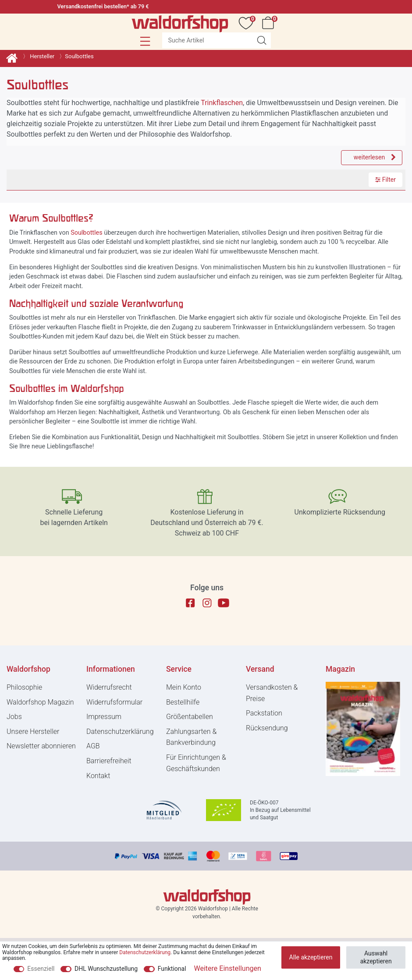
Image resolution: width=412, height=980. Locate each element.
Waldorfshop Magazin (40, 702)
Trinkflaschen (222, 103)
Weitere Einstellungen (228, 968)
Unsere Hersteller (33, 731)
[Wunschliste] (248, 23)
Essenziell (41, 969)
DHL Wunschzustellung (106, 969)
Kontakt (98, 776)
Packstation (264, 713)
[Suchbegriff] (207, 40)
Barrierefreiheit (109, 761)
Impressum (104, 717)
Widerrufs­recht (109, 687)
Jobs (14, 717)
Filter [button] (385, 180)
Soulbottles (86, 233)
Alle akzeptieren (311, 957)
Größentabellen (190, 717)
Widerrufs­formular (114, 702)
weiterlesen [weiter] (375, 157)
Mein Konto (184, 687)
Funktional (172, 969)
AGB (93, 746)
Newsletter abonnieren (41, 746)
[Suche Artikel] (262, 40)
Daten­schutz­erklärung (120, 731)
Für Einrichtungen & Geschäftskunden (196, 763)
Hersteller (41, 56)
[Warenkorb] (270, 23)
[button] (145, 41)
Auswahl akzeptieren (376, 957)
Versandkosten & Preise (272, 693)
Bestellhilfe (183, 702)
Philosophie (24, 687)
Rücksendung (267, 728)
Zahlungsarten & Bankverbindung (191, 737)
